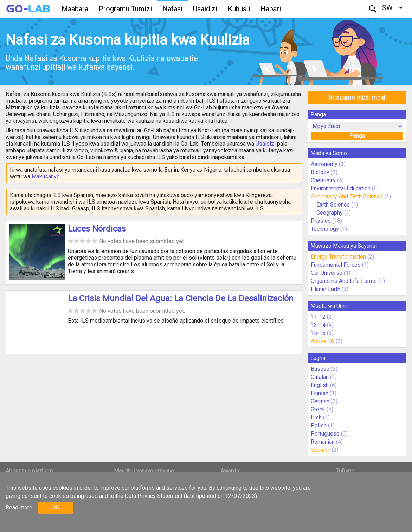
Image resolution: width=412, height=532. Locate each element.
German (320, 401)
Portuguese (325, 434)
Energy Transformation (338, 257)
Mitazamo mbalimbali (357, 97)
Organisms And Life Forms (344, 281)
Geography (330, 213)
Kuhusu (239, 9)
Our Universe (327, 273)
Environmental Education (341, 188)
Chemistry (323, 180)
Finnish (320, 393)
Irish (316, 417)
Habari (271, 9)
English (320, 385)
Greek (318, 409)
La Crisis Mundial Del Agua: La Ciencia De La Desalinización (181, 298)
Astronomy (324, 164)
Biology (320, 172)
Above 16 (323, 341)
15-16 (318, 333)
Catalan (320, 377)
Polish (319, 426)
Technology (325, 229)
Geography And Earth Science (347, 197)
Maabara (75, 9)
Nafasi (172, 9)
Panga (357, 136)
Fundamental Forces (336, 265)
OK (55, 508)
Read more (19, 508)
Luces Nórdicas (97, 229)
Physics (321, 221)
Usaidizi (205, 9)
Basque (320, 369)
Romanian (323, 442)
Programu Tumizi (125, 9)
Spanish (321, 450)
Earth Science (333, 205)
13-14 (318, 325)
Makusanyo (46, 176)
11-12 (318, 317)
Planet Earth (326, 289)
